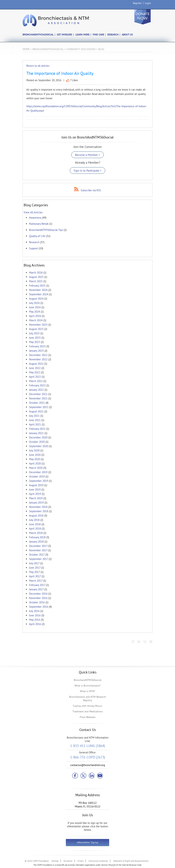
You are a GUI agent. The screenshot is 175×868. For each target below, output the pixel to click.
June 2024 (35, 307)
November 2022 (38, 359)
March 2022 (36, 381)
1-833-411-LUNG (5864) (88, 746)
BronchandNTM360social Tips (46, 230)
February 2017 (37, 585)
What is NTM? (87, 691)
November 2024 (38, 290)
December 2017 (38, 546)
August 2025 (36, 277)
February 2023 (37, 346)
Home (26, 49)
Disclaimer (68, 861)
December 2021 (38, 394)
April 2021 (35, 424)
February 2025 (37, 286)
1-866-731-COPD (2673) (88, 757)
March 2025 (36, 281)
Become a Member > (87, 155)
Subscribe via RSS (91, 190)
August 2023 (36, 329)
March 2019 (36, 498)
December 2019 (38, 472)
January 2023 (36, 351)
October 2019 (37, 476)
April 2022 (35, 377)
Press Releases (88, 717)
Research (34, 242)
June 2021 (35, 420)
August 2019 (36, 485)
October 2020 (37, 442)
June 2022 (35, 368)
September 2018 (39, 511)
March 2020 (36, 468)
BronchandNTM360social (88, 680)
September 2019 (39, 481)
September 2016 (39, 607)
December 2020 (38, 437)
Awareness (35, 218)
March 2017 (36, 581)
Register (137, 3)
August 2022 (36, 364)
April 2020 (35, 463)
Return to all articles (38, 66)
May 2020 (35, 459)
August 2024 (36, 299)
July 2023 (34, 333)
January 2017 (36, 589)
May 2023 (35, 342)
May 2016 (35, 620)
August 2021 (36, 411)
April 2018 (35, 529)
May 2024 (35, 312)
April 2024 (35, 316)
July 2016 (34, 611)
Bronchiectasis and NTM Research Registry (87, 699)
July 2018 (34, 520)
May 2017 (34, 572)
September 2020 (39, 446)
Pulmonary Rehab (39, 224)
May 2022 (35, 372)
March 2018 (36, 533)
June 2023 (35, 338)
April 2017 (35, 576)
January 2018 (36, 542)
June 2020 (35, 455)
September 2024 (39, 294)
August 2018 (36, 516)
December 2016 (38, 594)
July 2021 (34, 416)
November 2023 (38, 325)
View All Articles (33, 212)
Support (34, 248)
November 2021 (38, 398)
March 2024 (36, 320)
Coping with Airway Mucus (87, 706)
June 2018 (35, 524)
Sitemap (55, 861)
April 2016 (35, 624)
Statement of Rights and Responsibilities (131, 861)
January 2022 (36, 390)
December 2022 (38, 355)
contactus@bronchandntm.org (88, 765)
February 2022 (37, 385)
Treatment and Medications (88, 711)
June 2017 (35, 568)
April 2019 (35, 494)
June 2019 (35, 490)
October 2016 (37, 602)
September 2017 (39, 559)
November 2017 (38, 550)
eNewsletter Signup (88, 842)
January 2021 (36, 433)
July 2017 (34, 563)
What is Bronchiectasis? (87, 686)
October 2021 (37, 403)
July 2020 (34, 450)
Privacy (81, 861)
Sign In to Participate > (87, 170)
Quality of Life (37, 236)
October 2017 (37, 555)
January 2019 (36, 503)
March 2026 (36, 273)
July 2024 (34, 303)
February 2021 (37, 429)
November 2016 (38, 598)
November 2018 (38, 507)
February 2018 (37, 537)
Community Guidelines (98, 861)
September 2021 (39, 407)
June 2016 (35, 615)
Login (148, 3)
